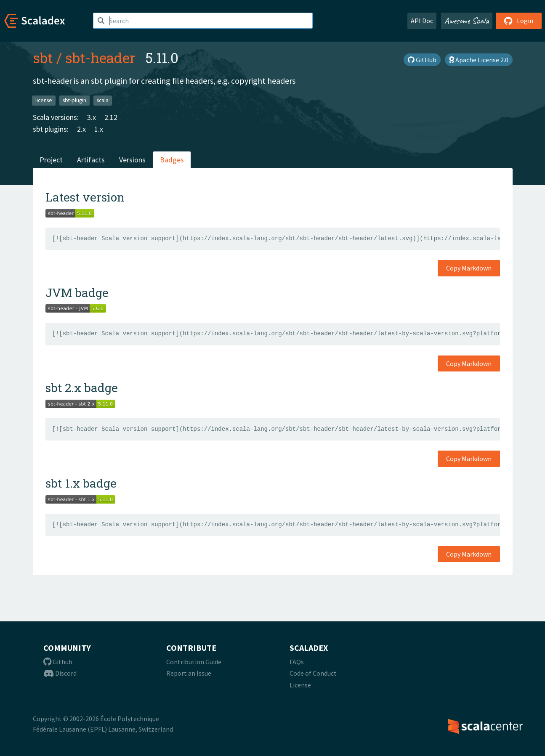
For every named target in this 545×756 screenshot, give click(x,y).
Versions (132, 160)
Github (58, 662)
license (44, 100)
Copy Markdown (469, 268)
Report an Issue (189, 673)
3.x (92, 117)
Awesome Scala (467, 21)
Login (519, 21)
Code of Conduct (313, 673)
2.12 (111, 117)
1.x (99, 129)
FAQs (297, 662)
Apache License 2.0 (479, 60)
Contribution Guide (194, 662)
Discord (60, 673)
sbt (43, 58)
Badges (172, 160)
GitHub (422, 60)
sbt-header (100, 58)
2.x (81, 129)
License (300, 685)
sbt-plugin (74, 100)
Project (51, 160)
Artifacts (91, 160)
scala (103, 100)
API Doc (422, 21)
